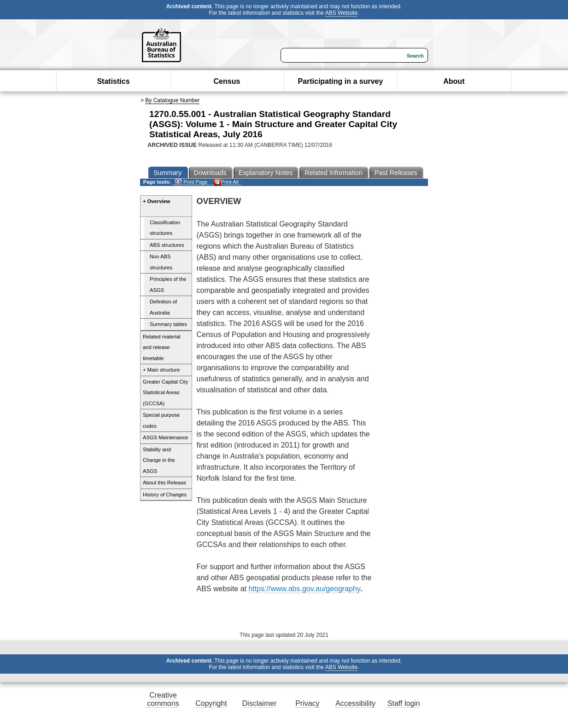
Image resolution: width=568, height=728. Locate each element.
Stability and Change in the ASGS (159, 460)
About (454, 81)
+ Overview (156, 201)
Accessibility (355, 703)
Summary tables (168, 324)
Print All (226, 182)
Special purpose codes (161, 420)
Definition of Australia (163, 307)
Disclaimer (260, 703)
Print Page (191, 182)
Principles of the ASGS (168, 285)
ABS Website (341, 13)
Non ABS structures (161, 262)
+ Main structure (161, 370)
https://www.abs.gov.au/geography (304, 589)
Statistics (113, 81)
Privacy (307, 703)
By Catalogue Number (172, 100)
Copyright (211, 703)
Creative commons (163, 699)
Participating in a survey (340, 81)
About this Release (164, 483)
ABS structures (167, 245)
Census (227, 81)
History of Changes (165, 495)
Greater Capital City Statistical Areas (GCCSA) (165, 393)
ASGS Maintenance (165, 437)
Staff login (404, 703)
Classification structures (165, 228)
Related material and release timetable (161, 347)
